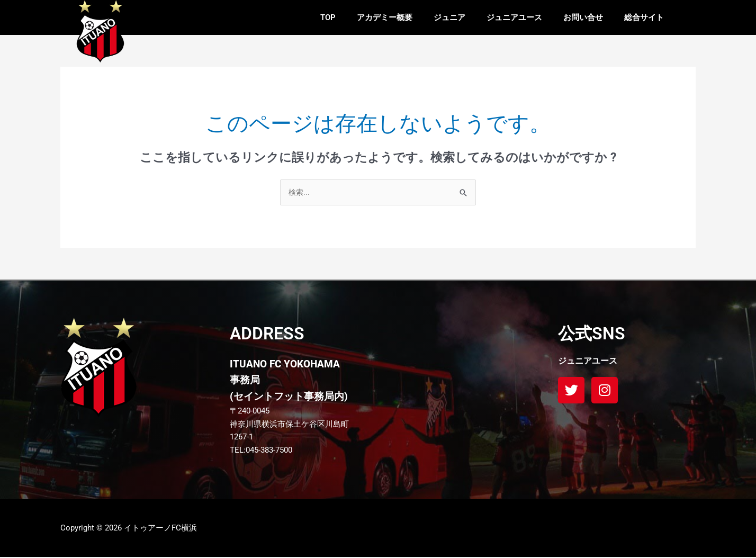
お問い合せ (583, 17)
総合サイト (644, 17)
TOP (328, 17)
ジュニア (449, 17)
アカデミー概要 (385, 17)
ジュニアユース (514, 17)
